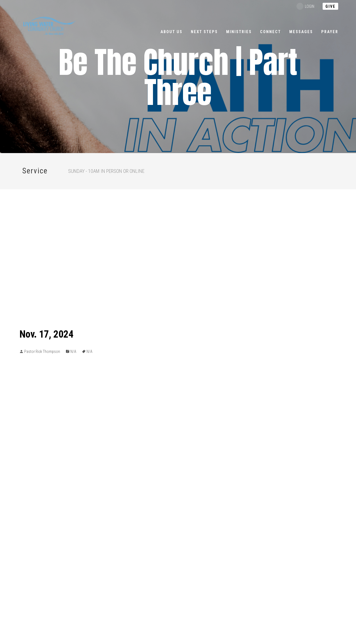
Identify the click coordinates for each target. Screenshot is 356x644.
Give (330, 6)
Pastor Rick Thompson (42, 352)
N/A (73, 352)
